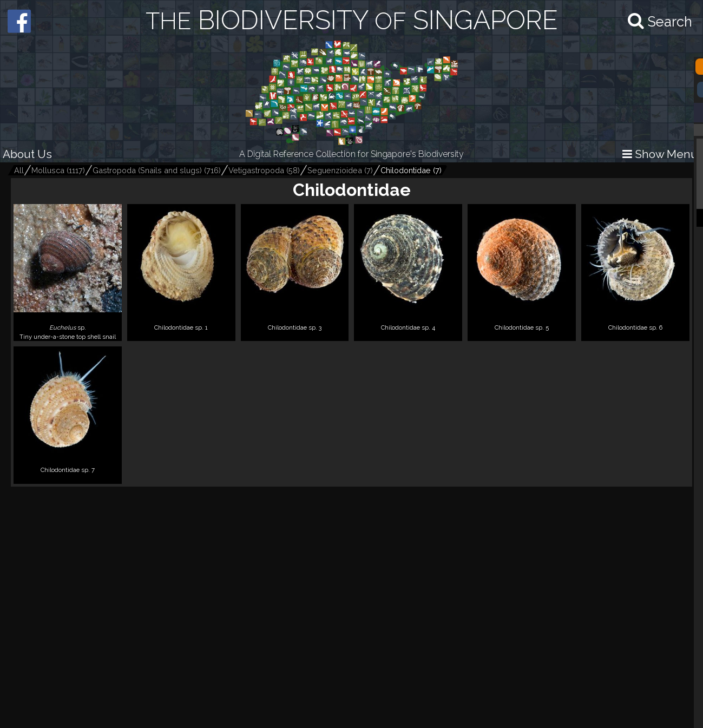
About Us (27, 154)
